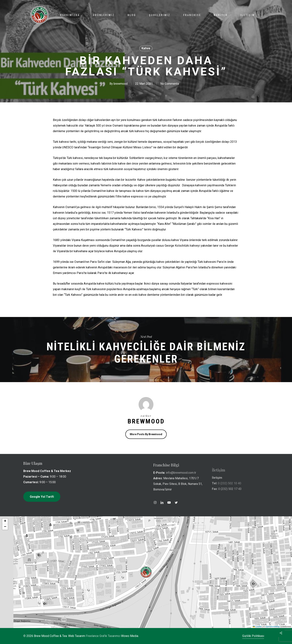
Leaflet (257, 627)
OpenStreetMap (273, 627)
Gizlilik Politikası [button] (253, 636)
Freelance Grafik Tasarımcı (103, 636)
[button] (146, 572)
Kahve (146, 48)
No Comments (170, 84)
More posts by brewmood (146, 434)
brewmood (121, 84)
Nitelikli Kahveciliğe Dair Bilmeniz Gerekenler (146, 350)
